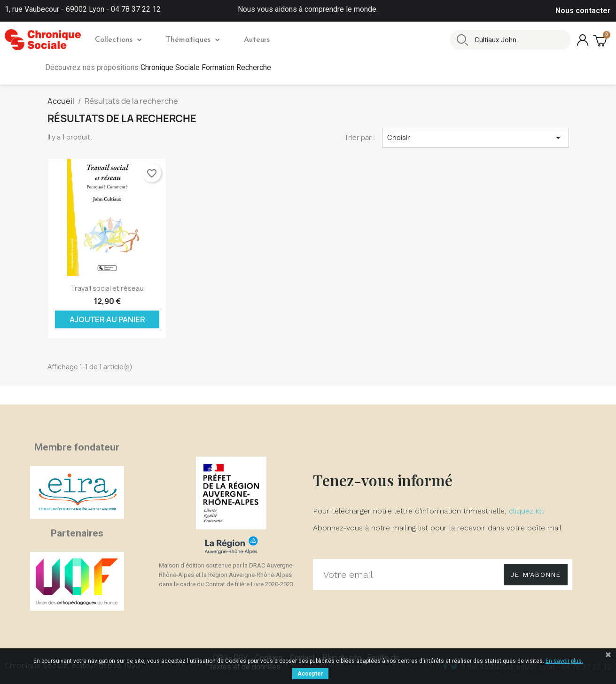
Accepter (310, 674)
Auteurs (257, 40)
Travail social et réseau (107, 288)
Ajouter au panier (107, 319)
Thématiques (193, 40)
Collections (118, 40)
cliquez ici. (526, 511)
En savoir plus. (564, 661)
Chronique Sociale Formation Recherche (206, 67)
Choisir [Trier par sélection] (476, 138)
